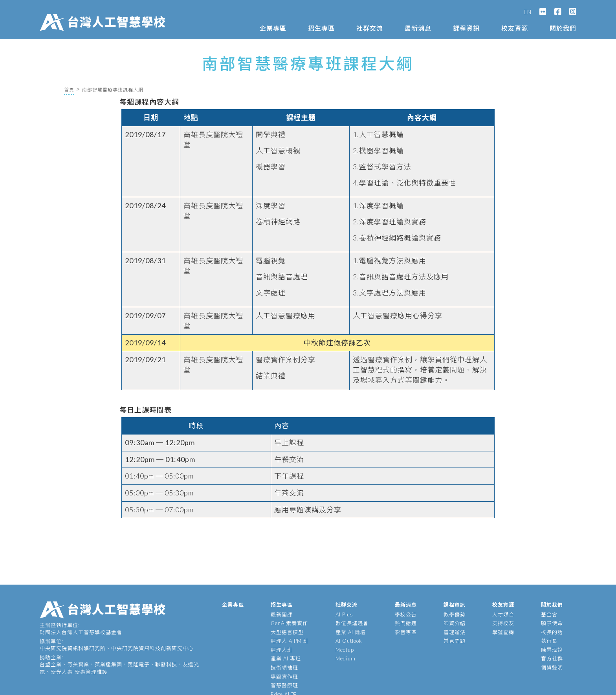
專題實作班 (284, 677)
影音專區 (406, 632)
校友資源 (515, 28)
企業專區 (273, 28)
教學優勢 (455, 614)
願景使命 (552, 623)
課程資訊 (466, 28)
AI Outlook (349, 641)
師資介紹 (455, 623)
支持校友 (503, 623)
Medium (346, 658)
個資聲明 (552, 667)
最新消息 (418, 28)
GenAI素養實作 (289, 623)
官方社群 (552, 658)
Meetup (345, 650)
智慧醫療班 (284, 685)
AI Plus (344, 614)
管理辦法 (455, 632)
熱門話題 (406, 623)
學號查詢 (503, 632)
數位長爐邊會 (352, 623)
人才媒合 (503, 614)
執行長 (549, 641)
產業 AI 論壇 (351, 632)
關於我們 (563, 28)
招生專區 (321, 28)
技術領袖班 (284, 667)
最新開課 (282, 614)
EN (528, 12)
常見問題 (455, 641)
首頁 (69, 90)
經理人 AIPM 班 (290, 641)
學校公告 (406, 614)
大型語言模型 (287, 632)
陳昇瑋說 (552, 650)
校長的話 (552, 632)
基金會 (549, 614)
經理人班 (282, 650)
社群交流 (370, 28)
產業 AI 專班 (286, 658)
